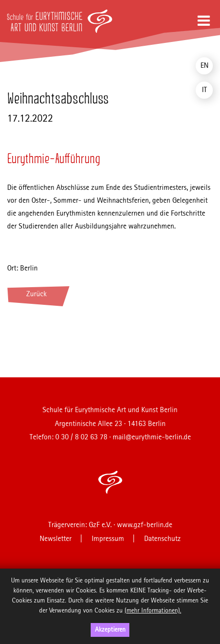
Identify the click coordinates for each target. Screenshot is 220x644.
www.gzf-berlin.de (145, 525)
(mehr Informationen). (153, 611)
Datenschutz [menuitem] (162, 539)
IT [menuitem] (204, 90)
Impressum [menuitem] (108, 539)
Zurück (37, 294)
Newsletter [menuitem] (56, 539)
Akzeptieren (110, 630)
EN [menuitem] (204, 66)
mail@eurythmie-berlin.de (152, 437)
